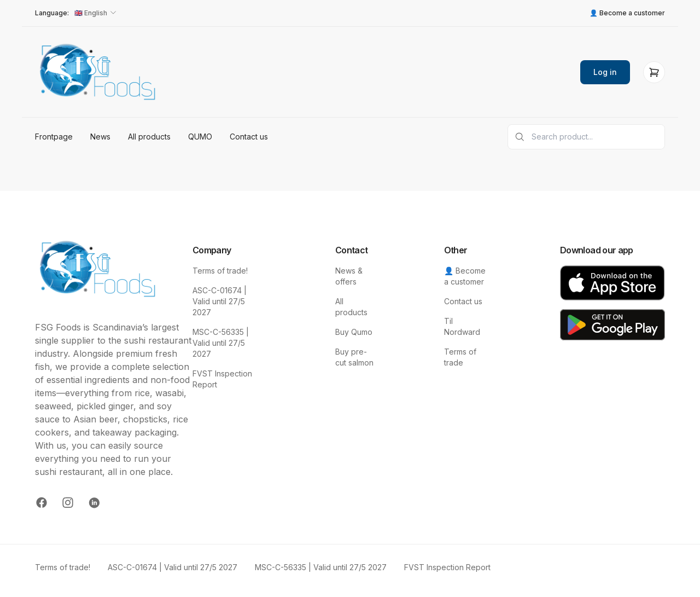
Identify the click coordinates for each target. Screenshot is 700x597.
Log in (605, 72)
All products (149, 137)
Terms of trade (460, 357)
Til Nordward (462, 326)
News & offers (349, 276)
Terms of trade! (220, 271)
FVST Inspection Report (222, 379)
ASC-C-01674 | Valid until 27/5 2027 (220, 301)
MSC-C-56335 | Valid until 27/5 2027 (221, 343)
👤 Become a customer (627, 13)
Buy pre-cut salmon (354, 357)
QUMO (200, 137)
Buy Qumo (354, 332)
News (100, 137)
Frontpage (54, 137)
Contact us (249, 137)
